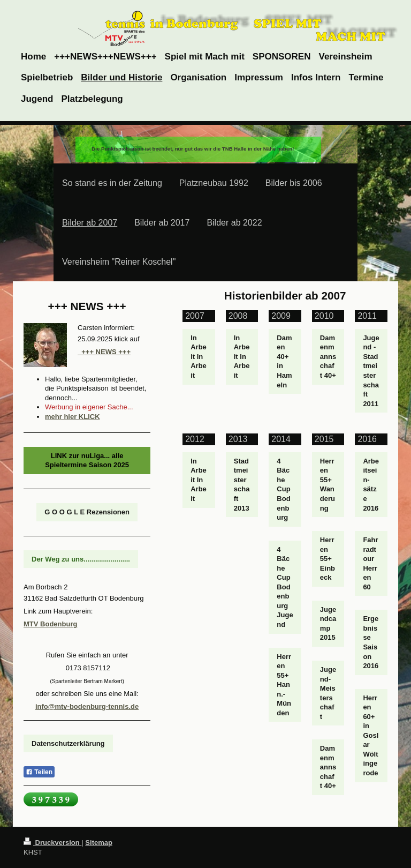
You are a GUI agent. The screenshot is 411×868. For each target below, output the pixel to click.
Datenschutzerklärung (68, 743)
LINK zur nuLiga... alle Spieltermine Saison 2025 (87, 461)
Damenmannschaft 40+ (328, 357)
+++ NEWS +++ (104, 352)
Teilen (39, 772)
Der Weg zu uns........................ (81, 559)
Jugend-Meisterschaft (328, 693)
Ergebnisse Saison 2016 (371, 642)
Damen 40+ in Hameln (284, 361)
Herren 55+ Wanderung (328, 485)
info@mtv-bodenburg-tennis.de (87, 706)
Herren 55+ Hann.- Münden (284, 685)
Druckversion (52, 843)
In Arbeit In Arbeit (199, 357)
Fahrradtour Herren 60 (370, 563)
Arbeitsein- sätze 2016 (371, 485)
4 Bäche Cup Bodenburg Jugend (285, 587)
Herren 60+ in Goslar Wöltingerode (371, 735)
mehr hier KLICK (73, 417)
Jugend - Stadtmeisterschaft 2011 (371, 371)
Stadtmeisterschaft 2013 (242, 485)
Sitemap (99, 843)
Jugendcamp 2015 (328, 624)
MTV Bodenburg (50, 624)
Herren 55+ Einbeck (328, 559)
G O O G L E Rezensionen (87, 512)
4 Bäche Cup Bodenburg (283, 489)
